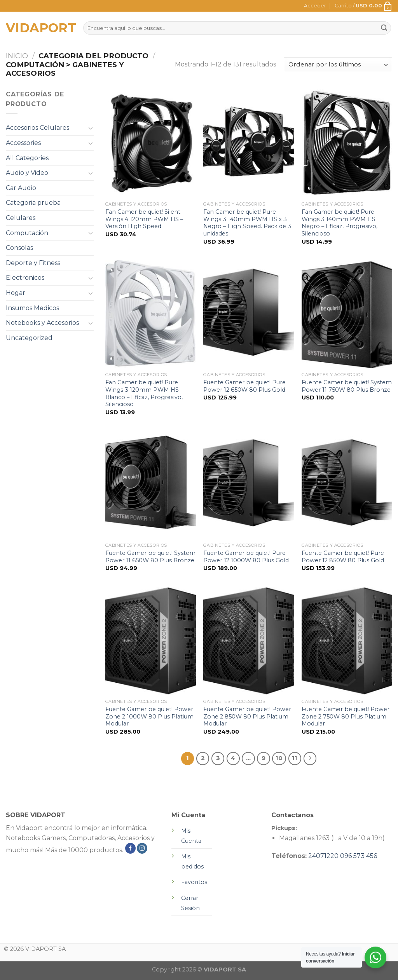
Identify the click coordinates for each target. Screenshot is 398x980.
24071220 (323, 856)
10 (279, 758)
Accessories (23, 143)
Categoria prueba (33, 203)
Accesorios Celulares (38, 128)
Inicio (17, 56)
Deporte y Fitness (33, 263)
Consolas (19, 248)
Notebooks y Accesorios (42, 323)
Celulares (21, 218)
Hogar (16, 293)
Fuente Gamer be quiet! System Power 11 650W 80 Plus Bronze (150, 557)
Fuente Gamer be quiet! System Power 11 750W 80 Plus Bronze (347, 386)
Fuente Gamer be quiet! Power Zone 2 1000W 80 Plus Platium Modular (149, 716)
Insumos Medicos (32, 308)
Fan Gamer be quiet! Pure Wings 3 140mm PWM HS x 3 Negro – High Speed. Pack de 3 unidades (247, 223)
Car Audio (21, 188)
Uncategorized (29, 338)
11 (295, 758)
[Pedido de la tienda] (338, 65)
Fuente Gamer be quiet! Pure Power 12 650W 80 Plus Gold (244, 386)
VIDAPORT (39, 28)
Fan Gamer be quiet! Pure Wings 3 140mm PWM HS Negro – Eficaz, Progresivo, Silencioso (340, 223)
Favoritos (194, 882)
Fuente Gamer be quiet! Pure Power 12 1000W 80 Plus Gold (246, 557)
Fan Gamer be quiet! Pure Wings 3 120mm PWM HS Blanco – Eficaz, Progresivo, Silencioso (144, 393)
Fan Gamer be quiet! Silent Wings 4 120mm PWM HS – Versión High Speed (144, 219)
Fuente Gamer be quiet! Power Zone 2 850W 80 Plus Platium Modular (247, 716)
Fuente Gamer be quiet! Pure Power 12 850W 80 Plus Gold (343, 557)
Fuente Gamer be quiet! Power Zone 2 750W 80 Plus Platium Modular (346, 716)
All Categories (27, 158)
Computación (27, 233)
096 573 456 (359, 856)
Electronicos (25, 278)
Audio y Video (27, 173)
